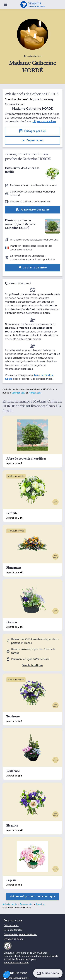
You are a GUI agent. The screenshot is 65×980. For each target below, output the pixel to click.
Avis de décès (10, 904)
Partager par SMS (33, 131)
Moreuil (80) (35, 393)
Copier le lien (32, 140)
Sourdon (40, 904)
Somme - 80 (26, 904)
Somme (22, 99)
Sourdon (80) (18, 393)
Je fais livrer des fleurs (32, 210)
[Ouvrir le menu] (6, 4)
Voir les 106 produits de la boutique (32, 896)
